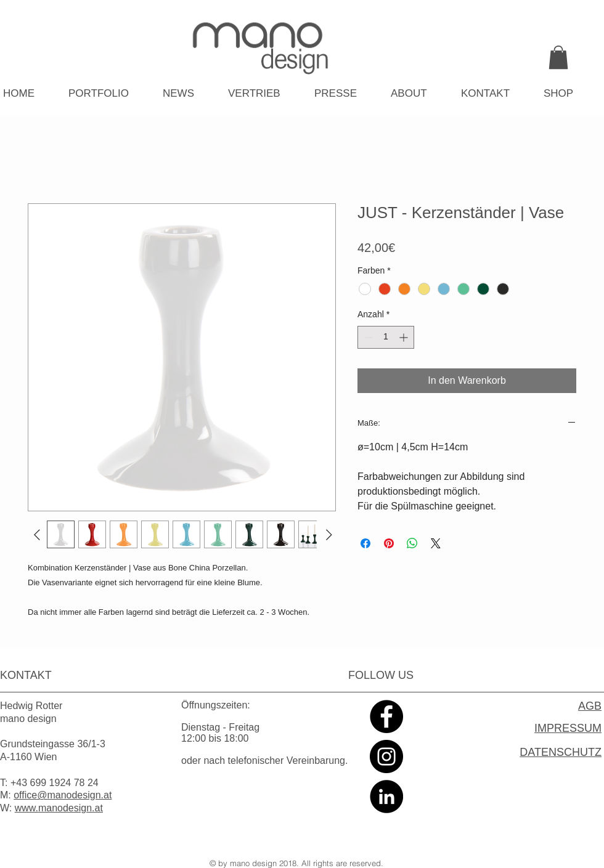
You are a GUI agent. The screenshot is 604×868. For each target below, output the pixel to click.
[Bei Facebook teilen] (365, 543)
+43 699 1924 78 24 (55, 783)
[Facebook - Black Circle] (386, 716)
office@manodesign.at (63, 795)
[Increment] (405, 337)
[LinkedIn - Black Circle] (386, 797)
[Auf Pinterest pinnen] (389, 543)
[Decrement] (367, 337)
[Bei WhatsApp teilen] (412, 543)
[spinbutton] (386, 337)
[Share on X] (436, 543)
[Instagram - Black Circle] (386, 756)
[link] (558, 57)
